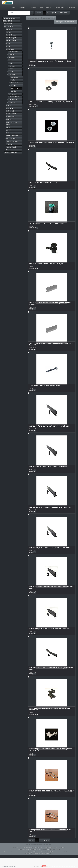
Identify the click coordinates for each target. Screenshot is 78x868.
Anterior (39, 13)
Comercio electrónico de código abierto (63, 866)
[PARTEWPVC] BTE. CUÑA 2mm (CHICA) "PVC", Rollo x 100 (49, 426)
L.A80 (8, 46)
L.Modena (10, 108)
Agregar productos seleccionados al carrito (41, 18)
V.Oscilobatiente (14, 97)
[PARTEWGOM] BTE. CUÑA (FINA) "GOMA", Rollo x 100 (48, 467)
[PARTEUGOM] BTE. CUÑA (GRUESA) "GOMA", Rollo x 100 (49, 629)
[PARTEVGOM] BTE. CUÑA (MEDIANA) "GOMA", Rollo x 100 (49, 548)
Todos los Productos (11, 153)
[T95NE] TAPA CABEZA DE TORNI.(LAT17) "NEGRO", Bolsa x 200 (51, 102)
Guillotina (11, 55)
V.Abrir (11, 72)
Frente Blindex (11, 35)
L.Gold (8, 105)
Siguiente (54, 13)
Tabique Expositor (12, 141)
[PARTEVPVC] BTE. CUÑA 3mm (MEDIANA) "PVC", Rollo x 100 (50, 507)
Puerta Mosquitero (12, 136)
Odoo (44, 866)
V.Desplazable (13, 94)
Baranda (9, 29)
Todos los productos (9, 18)
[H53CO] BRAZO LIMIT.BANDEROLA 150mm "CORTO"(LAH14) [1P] (50, 831)
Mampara (9, 120)
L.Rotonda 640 (11, 114)
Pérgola (9, 130)
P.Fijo (10, 60)
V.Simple (13, 86)
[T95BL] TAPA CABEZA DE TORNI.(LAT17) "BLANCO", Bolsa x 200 (51, 142)
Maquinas (12, 57)
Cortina (9, 32)
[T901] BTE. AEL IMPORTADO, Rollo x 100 (43, 183)
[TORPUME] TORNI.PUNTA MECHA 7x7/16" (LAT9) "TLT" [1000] (50, 61)
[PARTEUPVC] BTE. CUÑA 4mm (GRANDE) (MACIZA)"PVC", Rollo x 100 (51, 587)
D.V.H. (13, 80)
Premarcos (12, 66)
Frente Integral (11, 38)
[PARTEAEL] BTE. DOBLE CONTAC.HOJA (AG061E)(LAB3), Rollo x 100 (51, 668)
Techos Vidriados (12, 147)
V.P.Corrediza (13, 100)
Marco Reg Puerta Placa (12, 123)
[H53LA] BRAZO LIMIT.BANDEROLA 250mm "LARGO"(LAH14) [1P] (51, 791)
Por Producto (8, 24)
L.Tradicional (10, 117)
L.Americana (10, 49)
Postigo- (11, 63)
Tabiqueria (10, 144)
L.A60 (8, 43)
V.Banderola (12, 75)
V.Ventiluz (12, 102)
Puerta (11, 69)
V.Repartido (14, 83)
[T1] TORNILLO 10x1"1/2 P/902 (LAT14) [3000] (44, 385)
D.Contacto (14, 77)
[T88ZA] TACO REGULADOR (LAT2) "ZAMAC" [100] (46, 223)
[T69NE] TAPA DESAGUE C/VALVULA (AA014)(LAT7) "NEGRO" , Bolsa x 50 (50, 304)
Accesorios (15, 88)
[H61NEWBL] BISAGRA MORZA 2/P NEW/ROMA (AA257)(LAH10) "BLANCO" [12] (51, 750)
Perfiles (14, 91)
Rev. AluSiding (11, 139)
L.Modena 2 (10, 111)
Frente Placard (11, 41)
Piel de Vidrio (11, 133)
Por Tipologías (9, 27)
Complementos (13, 52)
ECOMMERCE (8, 21)
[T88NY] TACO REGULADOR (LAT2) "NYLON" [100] (46, 264)
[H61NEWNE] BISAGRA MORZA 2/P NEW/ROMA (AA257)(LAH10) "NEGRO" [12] (51, 709)
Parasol (9, 127)
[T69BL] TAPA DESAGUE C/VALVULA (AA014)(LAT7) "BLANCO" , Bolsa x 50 (51, 344)
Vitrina (8, 150)
